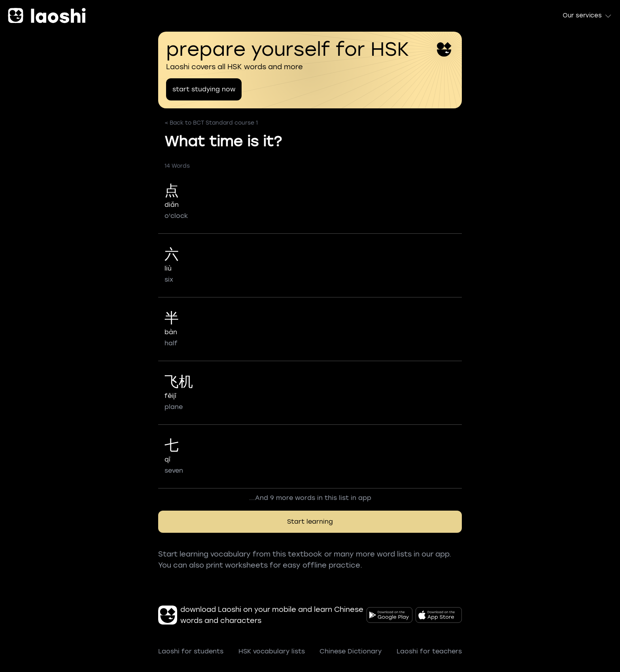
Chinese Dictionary (351, 651)
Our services (587, 16)
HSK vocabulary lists (272, 651)
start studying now (204, 89)
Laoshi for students (191, 651)
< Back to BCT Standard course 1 (211, 123)
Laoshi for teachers (429, 651)
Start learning (310, 522)
